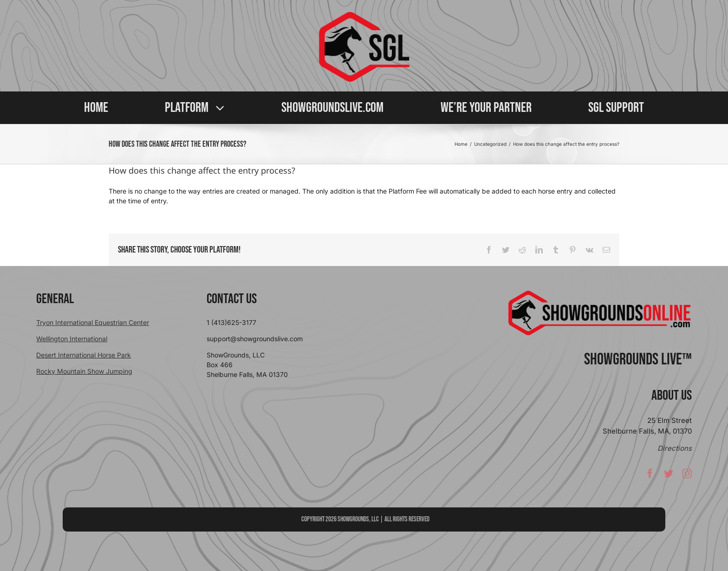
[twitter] (669, 476)
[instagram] (687, 476)
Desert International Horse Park (84, 355)
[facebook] (650, 476)
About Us (672, 396)
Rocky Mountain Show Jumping (84, 371)
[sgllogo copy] (364, 15)
